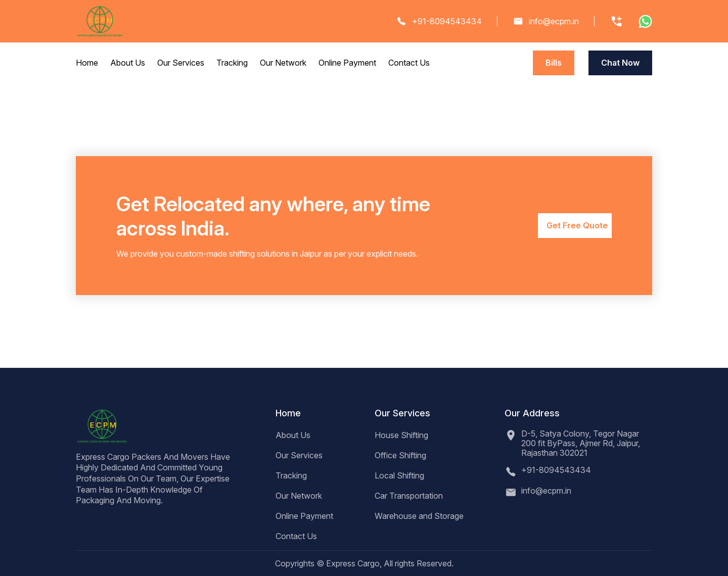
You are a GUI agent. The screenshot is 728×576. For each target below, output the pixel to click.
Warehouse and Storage (419, 516)
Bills (554, 63)
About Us (128, 63)
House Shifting (401, 435)
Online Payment (347, 63)
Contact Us (409, 63)
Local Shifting (399, 475)
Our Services (181, 63)
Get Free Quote (577, 225)
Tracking (232, 63)
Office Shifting (400, 455)
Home (87, 63)
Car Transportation (409, 496)
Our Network (283, 63)
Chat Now (620, 63)
